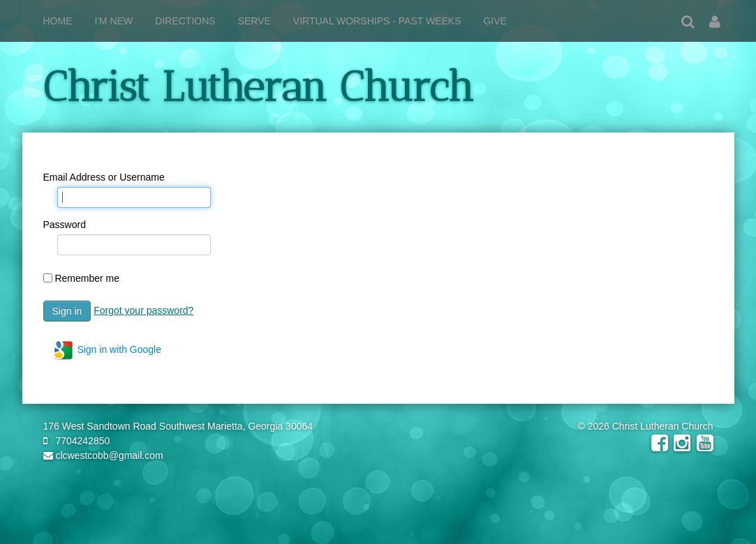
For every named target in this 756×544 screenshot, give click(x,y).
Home (58, 21)
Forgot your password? (143, 310)
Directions (185, 21)
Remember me (87, 278)
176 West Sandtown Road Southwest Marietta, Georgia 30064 (178, 426)
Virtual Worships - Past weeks (377, 21)
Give (495, 21)
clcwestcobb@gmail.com (103, 455)
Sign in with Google (107, 350)
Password (65, 225)
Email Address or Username (104, 177)
